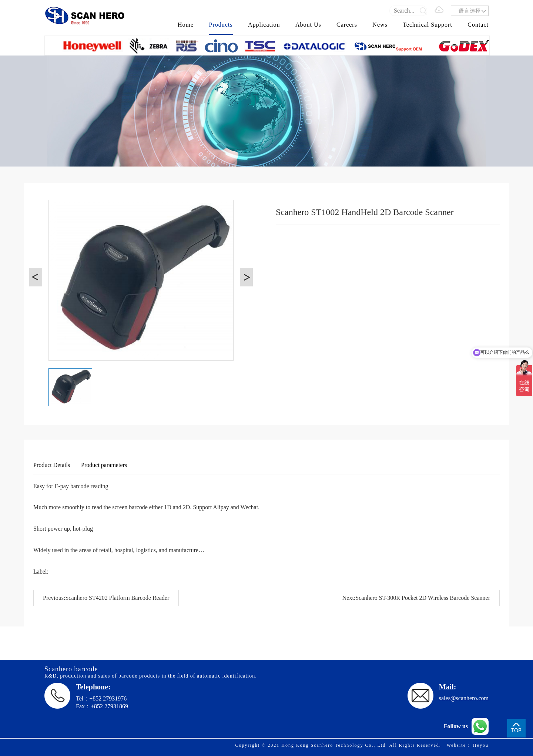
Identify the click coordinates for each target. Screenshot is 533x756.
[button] (36, 277)
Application (264, 25)
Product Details (52, 465)
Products (221, 25)
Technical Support (428, 25)
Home (186, 25)
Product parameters (104, 465)
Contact (478, 25)
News (380, 25)
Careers (347, 25)
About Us (308, 25)
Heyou (481, 745)
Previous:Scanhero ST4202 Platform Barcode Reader (106, 598)
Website (456, 745)
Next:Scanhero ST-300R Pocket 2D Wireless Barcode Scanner (416, 598)
